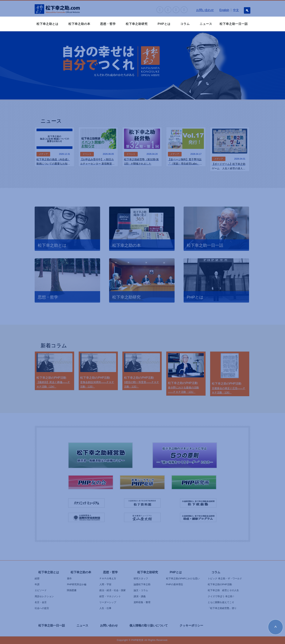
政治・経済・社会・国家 (113, 590)
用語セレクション (44, 596)
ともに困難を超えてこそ (221, 602)
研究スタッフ (141, 578)
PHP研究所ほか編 (77, 584)
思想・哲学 (108, 24)
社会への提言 (42, 608)
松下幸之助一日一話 (234, 24)
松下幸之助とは (47, 24)
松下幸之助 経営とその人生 (223, 590)
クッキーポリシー (191, 625)
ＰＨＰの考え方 (108, 578)
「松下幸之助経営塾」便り (222, 608)
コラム (185, 24)
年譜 (37, 584)
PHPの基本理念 (175, 584)
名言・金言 (41, 602)
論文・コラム (141, 590)
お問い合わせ (205, 10)
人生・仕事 (105, 608)
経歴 (37, 578)
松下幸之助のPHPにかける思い (183, 578)
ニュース (206, 24)
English (224, 10)
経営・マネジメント (110, 596)
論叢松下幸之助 (142, 584)
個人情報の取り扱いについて (149, 625)
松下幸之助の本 (79, 24)
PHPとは (164, 24)
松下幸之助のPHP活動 (220, 584)
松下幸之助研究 (137, 24)
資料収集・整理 (142, 602)
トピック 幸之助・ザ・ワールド (225, 578)
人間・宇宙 (105, 584)
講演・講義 (140, 596)
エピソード (41, 590)
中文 (236, 10)
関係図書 (72, 590)
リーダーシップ (108, 602)
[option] (142, 65)
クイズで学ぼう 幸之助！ (221, 596)
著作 (69, 578)
